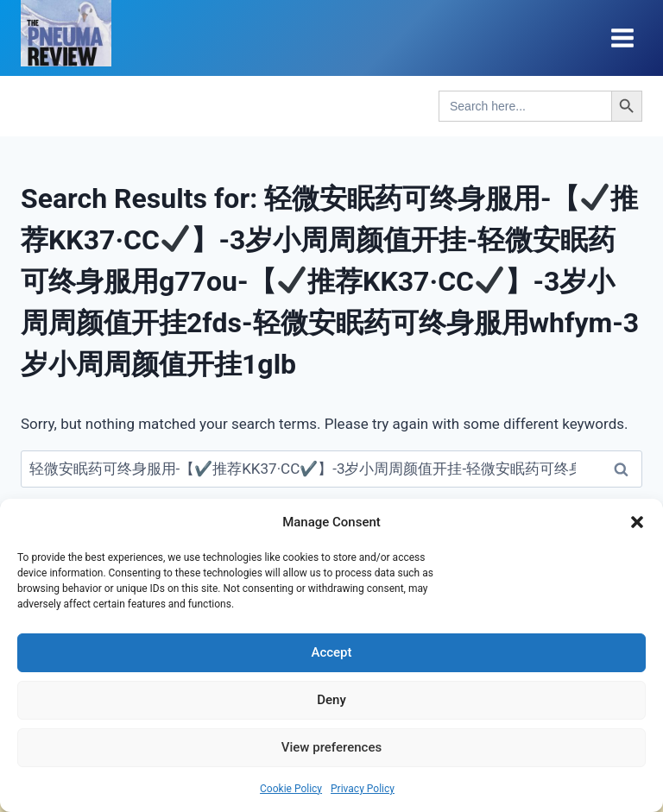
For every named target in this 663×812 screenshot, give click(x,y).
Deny (331, 700)
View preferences (331, 747)
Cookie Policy (291, 789)
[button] (637, 522)
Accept (331, 652)
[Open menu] (622, 38)
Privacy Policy (363, 789)
